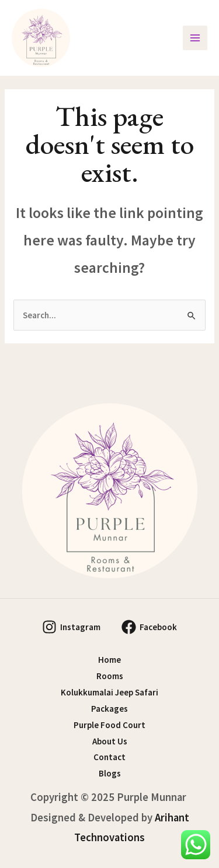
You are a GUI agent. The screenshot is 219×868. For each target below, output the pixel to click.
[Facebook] (149, 627)
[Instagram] (71, 627)
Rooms (110, 676)
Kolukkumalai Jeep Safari (109, 692)
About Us (110, 741)
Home (109, 660)
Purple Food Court (109, 725)
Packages (109, 709)
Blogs (110, 773)
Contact (109, 757)
